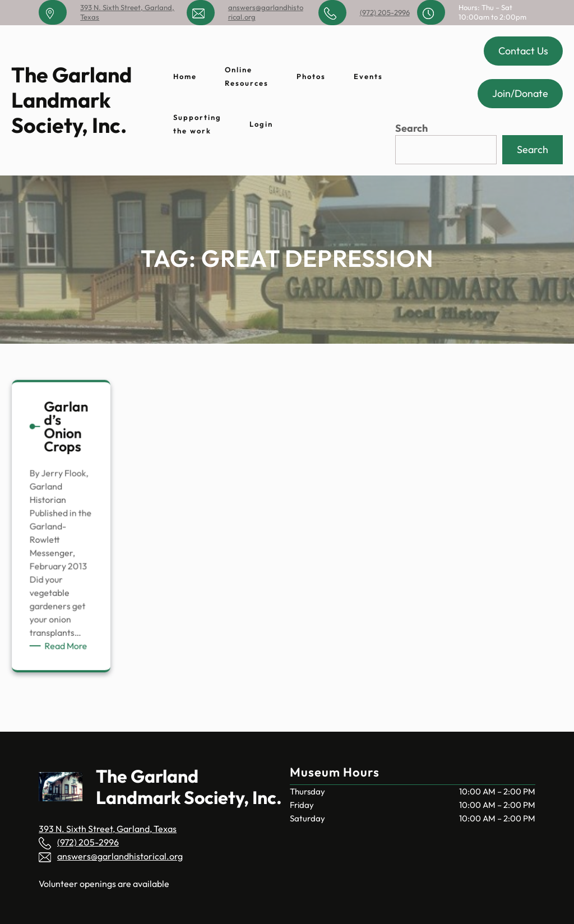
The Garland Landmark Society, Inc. (71, 100)
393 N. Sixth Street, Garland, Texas (108, 829)
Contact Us (523, 51)
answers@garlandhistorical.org (120, 856)
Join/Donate (520, 93)
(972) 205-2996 (385, 12)
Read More (67, 641)
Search (411, 128)
